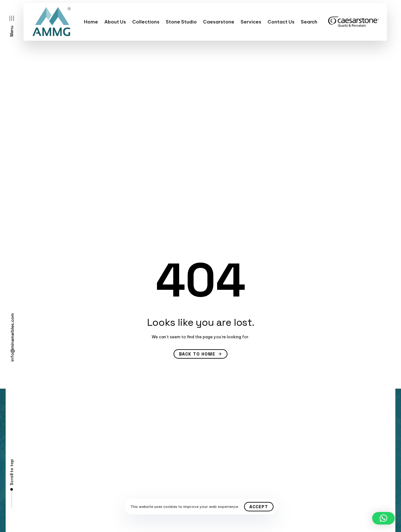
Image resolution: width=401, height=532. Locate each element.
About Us (115, 22)
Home (91, 22)
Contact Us (281, 22)
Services (251, 22)
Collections (146, 22)
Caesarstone (219, 22)
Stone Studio (181, 22)
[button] (12, 26)
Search (309, 22)
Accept (259, 507)
